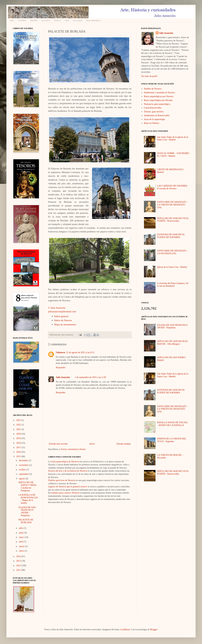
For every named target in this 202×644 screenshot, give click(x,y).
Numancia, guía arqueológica (157, 104)
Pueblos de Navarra (153, 89)
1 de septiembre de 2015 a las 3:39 (90, 377)
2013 (19, 561)
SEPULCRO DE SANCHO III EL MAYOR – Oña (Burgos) (173, 343)
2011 (19, 570)
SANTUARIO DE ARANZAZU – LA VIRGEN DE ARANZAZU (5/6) (173, 205)
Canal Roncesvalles (153, 108)
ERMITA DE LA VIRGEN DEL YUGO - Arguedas (172, 440)
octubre (23, 470)
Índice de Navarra (63, 320)
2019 (19, 438)
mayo (22, 537)
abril (21, 542)
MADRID (34, 20)
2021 (19, 429)
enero (22, 551)
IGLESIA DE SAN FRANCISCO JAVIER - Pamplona (27, 511)
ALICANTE (46, 20)
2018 (19, 443)
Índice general (61, 316)
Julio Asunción (63, 377)
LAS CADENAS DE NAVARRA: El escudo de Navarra (172, 187)
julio (21, 528)
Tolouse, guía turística (154, 112)
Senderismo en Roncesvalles (157, 115)
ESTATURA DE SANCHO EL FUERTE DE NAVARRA (171, 236)
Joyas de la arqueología (154, 119)
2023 (19, 420)
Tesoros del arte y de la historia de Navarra (68, 471)
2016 (19, 452)
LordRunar (125, 629)
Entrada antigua (124, 444)
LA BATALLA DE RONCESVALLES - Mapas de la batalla (28, 499)
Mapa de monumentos (65, 324)
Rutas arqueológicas (93, 20)
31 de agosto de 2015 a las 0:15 (80, 352)
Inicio (92, 444)
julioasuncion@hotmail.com (62, 311)
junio (21, 533)
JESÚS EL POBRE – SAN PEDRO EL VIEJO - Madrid (173, 155)
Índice (12, 20)
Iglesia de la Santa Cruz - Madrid (172, 267)
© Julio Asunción (57, 308)
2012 (19, 566)
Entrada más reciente (58, 444)
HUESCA (57, 20)
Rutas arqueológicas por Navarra (159, 96)
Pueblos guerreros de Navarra (62, 480)
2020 (19, 434)
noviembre (24, 465)
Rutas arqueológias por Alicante (158, 100)
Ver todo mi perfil (149, 76)
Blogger (154, 629)
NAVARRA (22, 20)
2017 (19, 447)
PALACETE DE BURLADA (26, 521)
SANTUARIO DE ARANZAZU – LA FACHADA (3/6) (173, 252)
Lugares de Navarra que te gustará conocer (68, 487)
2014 (19, 556)
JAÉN (67, 20)
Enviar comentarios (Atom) (73, 449)
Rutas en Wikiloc (152, 123)
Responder (61, 368)
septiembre (24, 474)
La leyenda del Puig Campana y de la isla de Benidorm (173, 285)
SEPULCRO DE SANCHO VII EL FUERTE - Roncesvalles (173, 220)
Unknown (60, 352)
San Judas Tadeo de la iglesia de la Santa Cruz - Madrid (173, 138)
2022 (19, 425)
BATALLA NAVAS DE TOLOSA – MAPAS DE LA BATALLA (172, 424)
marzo (22, 546)
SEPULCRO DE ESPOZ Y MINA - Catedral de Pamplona (28, 486)
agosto (22, 479)
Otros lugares (78, 20)
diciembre (24, 460)
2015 (19, 456)
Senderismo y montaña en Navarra (160, 93)
